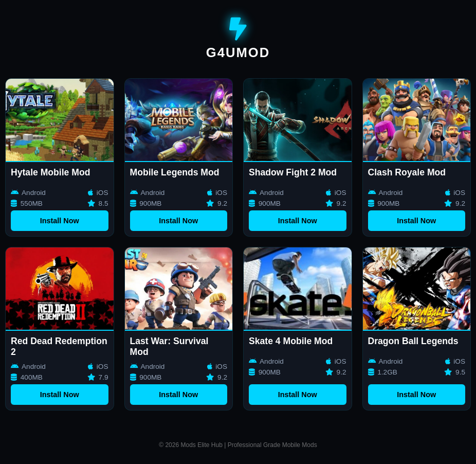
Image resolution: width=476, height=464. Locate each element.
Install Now (60, 221)
